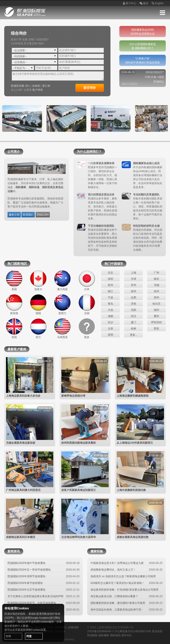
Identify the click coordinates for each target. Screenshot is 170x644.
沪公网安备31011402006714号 (133, 631)
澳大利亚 (62, 280)
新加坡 (14, 304)
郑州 (156, 297)
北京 (110, 273)
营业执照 (157, 631)
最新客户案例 (17, 349)
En (27, 86)
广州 (156, 273)
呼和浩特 (156, 322)
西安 (156, 329)
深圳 (110, 279)
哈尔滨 (156, 304)
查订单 (46, 86)
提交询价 (90, 88)
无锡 (156, 285)
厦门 (133, 322)
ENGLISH (43, 215)
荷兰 (38, 328)
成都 (110, 316)
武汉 (133, 316)
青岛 (110, 304)
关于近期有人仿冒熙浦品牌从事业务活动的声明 (35, 596)
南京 (156, 279)
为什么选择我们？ (89, 152)
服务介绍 (14, 215)
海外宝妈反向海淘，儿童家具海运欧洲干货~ (117, 610)
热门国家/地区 (17, 264)
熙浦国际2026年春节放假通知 (25, 583)
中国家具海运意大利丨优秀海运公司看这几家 (117, 563)
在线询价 (73, 627)
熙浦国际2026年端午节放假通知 (26, 563)
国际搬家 (104, 635)
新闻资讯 (14, 551)
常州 (133, 285)
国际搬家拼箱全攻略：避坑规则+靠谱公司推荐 (118, 603)
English (157, 4)
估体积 (36, 86)
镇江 (110, 291)
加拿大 (38, 280)
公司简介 (14, 152)
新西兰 (62, 304)
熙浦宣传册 (17, 86)
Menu (162, 13)
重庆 (156, 316)
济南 (133, 304)
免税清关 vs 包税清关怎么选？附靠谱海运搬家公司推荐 (123, 576)
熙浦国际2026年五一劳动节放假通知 (29, 570)
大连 (110, 310)
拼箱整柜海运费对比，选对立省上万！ (113, 570)
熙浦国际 (93, 635)
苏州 (110, 285)
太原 (110, 329)
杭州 (156, 291)
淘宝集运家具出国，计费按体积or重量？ (114, 596)
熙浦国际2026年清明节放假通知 (26, 576)
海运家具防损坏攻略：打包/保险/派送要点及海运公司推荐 (125, 590)
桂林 (133, 329)
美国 (14, 280)
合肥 (133, 297)
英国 (14, 328)
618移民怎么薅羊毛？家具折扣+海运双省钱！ (117, 583)
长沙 (110, 322)
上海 (133, 273)
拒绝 (8, 636)
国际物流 (115, 635)
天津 (133, 279)
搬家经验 (97, 551)
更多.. (133, 335)
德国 (38, 304)
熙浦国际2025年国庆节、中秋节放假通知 (32, 603)
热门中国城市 (114, 264)
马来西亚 (62, 328)
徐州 (133, 291)
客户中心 (129, 4)
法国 (87, 304)
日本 (87, 280)
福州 (156, 310)
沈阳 (133, 310)
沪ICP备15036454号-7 (100, 631)
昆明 (110, 335)
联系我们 (28, 215)
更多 (87, 328)
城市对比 (127, 635)
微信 (143, 4)
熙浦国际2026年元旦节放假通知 (26, 590)
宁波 (110, 297)
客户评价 (38, 90)
